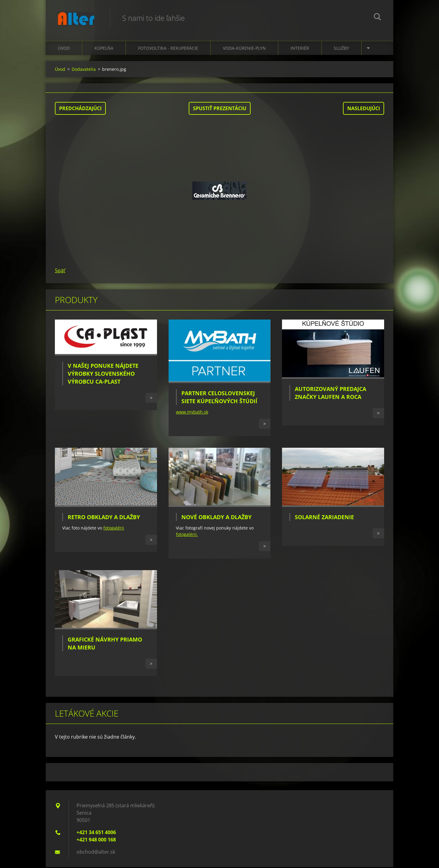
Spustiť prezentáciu (220, 109)
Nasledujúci (364, 109)
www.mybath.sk (192, 413)
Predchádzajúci (80, 109)
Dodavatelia (84, 70)
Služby (341, 49)
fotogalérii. (187, 535)
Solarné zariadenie (324, 518)
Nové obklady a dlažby (216, 518)
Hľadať (377, 18)
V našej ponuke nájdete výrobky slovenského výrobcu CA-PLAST (103, 374)
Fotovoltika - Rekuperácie (168, 49)
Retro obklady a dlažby (104, 518)
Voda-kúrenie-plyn (244, 49)
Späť (60, 271)
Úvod (64, 49)
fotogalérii (114, 529)
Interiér (300, 49)
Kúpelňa (104, 49)
